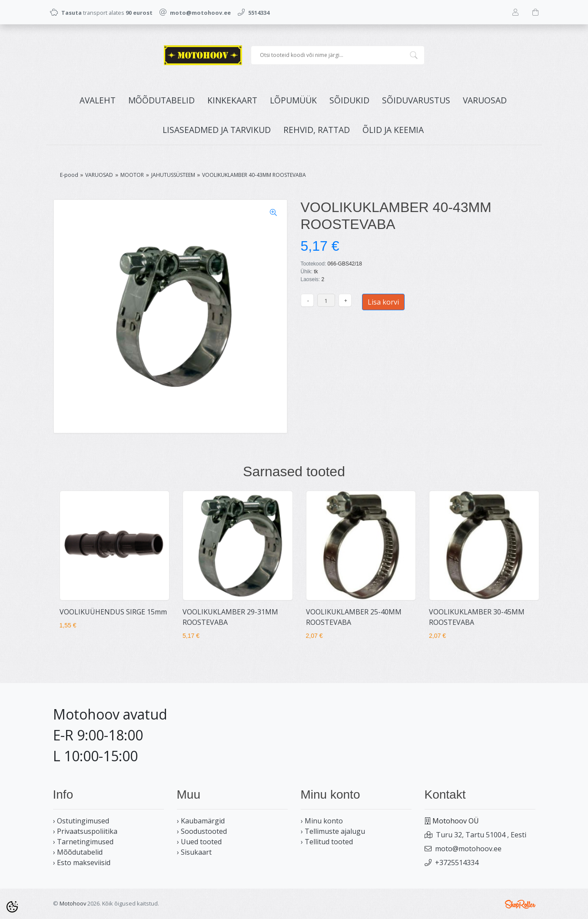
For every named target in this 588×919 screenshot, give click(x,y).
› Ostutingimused (81, 821)
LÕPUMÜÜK (293, 100)
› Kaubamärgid (201, 821)
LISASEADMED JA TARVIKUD (217, 130)
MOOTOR (132, 175)
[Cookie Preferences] (12, 907)
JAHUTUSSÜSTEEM (173, 175)
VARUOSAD (485, 100)
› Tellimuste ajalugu (333, 831)
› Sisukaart (194, 852)
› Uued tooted (199, 842)
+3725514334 (457, 863)
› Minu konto (322, 821)
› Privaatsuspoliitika (85, 831)
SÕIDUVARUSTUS (416, 100)
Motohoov (73, 903)
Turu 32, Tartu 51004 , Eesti (481, 835)
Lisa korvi (383, 302)
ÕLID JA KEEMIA (393, 130)
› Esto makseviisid (82, 863)
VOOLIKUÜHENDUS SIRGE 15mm (113, 612)
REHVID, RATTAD (317, 130)
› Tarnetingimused (83, 842)
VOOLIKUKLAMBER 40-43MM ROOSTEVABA (254, 175)
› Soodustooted (202, 831)
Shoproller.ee (520, 904)
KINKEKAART (232, 100)
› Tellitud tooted (327, 842)
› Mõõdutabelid (78, 852)
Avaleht (98, 100)
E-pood (69, 175)
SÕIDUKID (349, 100)
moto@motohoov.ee (468, 849)
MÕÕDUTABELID (161, 100)
